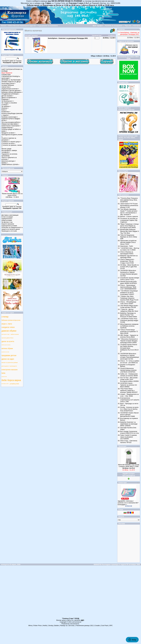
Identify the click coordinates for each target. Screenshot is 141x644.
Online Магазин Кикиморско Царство (22, 26)
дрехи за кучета (8, 341)
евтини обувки (7, 348)
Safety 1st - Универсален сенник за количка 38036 (129, 375)
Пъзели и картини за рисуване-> (9, 139)
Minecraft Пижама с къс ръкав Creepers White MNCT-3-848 (129, 466)
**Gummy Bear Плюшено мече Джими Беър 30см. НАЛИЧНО (129, 200)
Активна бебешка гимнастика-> (8, 86)
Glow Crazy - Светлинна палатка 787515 (129, 442)
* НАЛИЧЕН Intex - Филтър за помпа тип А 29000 (130, 249)
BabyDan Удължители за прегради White (129, 257)
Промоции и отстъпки (9, 231)
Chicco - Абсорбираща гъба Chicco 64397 (128, 303)
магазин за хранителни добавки (10, 363)
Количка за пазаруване (114, 26)
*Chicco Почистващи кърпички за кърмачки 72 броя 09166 (129, 331)
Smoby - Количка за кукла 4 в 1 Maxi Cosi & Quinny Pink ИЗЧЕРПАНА (129, 409)
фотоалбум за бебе (5, 384)
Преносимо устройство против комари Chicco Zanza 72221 (128, 242)
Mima (30, 625)
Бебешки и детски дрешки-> (11, 90)
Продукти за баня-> (8, 133)
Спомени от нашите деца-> (11, 142)
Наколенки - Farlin (127, 246)
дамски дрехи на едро (6, 334)
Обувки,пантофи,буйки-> (10, 124)
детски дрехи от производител (9, 366)
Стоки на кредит (7, 217)
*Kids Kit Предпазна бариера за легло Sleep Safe (129, 237)
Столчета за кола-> (8, 143)
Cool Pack (105, 625)
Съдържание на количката (48, 26)
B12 (92, 625)
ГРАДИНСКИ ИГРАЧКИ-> (10, 94)
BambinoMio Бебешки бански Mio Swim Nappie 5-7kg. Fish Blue (130, 231)
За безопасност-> (8, 101)
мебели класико (15, 334)
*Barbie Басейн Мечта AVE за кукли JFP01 (12, 194)
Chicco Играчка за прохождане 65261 (127, 253)
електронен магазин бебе (10, 371)
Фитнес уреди (6, 149)
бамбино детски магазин (6, 345)
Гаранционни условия (9, 226)
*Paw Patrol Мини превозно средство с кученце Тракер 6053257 (129, 390)
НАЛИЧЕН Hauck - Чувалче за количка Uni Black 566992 (129, 385)
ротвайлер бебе (14, 384)
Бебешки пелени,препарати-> (12, 92)
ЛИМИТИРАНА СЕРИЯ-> (10, 165)
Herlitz (45, 625)
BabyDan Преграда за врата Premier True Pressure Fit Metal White (129, 315)
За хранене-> (6, 106)
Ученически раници (82, 625)
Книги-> (4, 110)
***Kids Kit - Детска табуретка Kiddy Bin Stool (129, 310)
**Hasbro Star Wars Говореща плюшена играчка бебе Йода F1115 (129, 298)
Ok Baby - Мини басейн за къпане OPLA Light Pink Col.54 (129, 267)
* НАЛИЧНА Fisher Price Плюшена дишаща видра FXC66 (129, 320)
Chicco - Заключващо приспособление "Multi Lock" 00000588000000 (128, 287)
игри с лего (7, 324)
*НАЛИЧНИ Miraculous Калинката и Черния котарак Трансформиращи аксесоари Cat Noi (130, 356)
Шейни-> (5, 163)
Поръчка (128, 26)
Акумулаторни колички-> (10, 89)
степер (5, 317)
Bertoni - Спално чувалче (129, 216)
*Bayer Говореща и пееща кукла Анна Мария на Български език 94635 (129, 226)
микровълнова (4, 377)
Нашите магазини (8, 224)
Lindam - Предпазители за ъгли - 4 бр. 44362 (129, 395)
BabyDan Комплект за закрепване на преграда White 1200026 (129, 424)
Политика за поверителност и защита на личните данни (12, 228)
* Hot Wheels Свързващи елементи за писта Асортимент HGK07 (129, 293)
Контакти (137, 26)
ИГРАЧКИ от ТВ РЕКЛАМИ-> (12, 80)
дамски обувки (9, 331)
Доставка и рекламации (10, 215)
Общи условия (7, 220)
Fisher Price (37, 625)
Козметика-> (6, 112)
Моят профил (98, 26)
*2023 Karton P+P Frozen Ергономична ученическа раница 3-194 (129, 205)
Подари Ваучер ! (7, 127)
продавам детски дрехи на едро (9, 357)
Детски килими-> (7, 96)
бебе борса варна (11, 380)
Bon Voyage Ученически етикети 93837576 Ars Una (129, 432)
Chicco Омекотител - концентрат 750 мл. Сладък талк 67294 (127, 261)
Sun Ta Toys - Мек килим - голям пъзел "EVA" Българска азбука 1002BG (129, 379)
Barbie (57, 625)
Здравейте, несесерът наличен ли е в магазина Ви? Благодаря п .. (128, 503)
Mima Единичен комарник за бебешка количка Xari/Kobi (129, 326)
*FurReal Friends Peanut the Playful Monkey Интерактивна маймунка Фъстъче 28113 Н (129, 348)
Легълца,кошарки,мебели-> (11, 122)
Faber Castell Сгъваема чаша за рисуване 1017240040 (128, 437)
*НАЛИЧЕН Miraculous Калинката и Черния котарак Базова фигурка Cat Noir (129, 273)
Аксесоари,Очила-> (8, 83)
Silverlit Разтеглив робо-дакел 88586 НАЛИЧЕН (129, 282)
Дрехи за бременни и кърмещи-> (9, 98)
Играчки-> (5, 108)
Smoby (51, 625)
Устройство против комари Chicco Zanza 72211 (130, 279)
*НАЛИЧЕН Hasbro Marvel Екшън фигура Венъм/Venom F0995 (129, 415)
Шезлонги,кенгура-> (9, 161)
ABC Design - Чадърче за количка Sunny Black (129, 336)
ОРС (111, 625)
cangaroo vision (8, 327)
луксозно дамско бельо (7, 338)
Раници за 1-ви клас (67, 625)
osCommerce (77, 622)
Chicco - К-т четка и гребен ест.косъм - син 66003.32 (130, 362)
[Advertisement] (70, 593)
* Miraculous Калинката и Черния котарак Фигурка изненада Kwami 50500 (129, 341)
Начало (4, 26)
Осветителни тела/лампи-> (11, 126)
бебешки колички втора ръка (11, 320)
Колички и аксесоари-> (10, 117)
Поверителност (7, 219)
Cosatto (97, 625)
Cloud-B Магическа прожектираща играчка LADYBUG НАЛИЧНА (128, 370)
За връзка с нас (7, 222)
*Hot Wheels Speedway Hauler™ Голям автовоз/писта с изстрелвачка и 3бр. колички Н (129, 212)
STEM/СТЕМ (6, 75)
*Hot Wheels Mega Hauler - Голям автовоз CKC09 (129, 306)
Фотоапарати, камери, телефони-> (9, 151)
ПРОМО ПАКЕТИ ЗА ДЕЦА (11, 82)
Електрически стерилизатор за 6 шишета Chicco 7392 (130, 400)
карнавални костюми (5, 352)
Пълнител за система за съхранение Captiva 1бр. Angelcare (129, 220)
